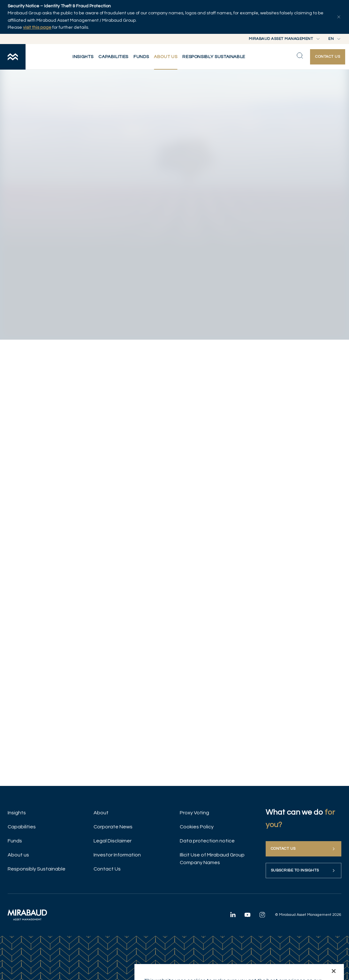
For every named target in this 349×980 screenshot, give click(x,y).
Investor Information (117, 855)
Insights (17, 813)
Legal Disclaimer (113, 841)
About (101, 813)
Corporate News (113, 827)
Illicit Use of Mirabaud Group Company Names (212, 859)
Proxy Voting (194, 813)
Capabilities (22, 827)
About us (18, 855)
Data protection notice (207, 841)
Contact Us (107, 869)
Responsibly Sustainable (37, 869)
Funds (15, 841)
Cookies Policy (197, 827)
